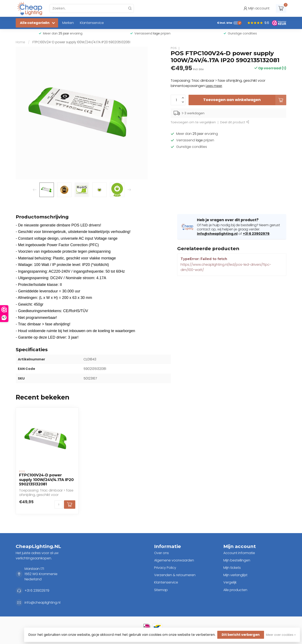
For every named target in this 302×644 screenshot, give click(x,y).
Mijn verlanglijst (235, 575)
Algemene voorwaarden (174, 560)
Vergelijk (230, 582)
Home (20, 42)
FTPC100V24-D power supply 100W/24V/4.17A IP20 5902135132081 (81, 42)
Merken (68, 23)
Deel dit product (235, 122)
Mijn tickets (232, 568)
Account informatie (239, 553)
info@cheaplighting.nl (217, 234)
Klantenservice (92, 23)
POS (174, 48)
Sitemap (161, 590)
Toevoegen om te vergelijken (193, 122)
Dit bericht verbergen (241, 635)
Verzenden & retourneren (175, 575)
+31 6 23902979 (256, 234)
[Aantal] (59, 505)
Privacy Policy (165, 568)
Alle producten (235, 590)
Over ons (161, 553)
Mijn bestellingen (237, 560)
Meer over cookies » (281, 635)
